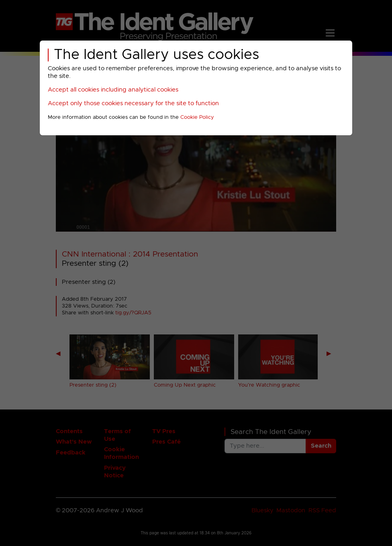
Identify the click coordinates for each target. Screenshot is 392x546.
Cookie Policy (197, 117)
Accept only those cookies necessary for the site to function (133, 103)
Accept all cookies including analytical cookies (113, 90)
